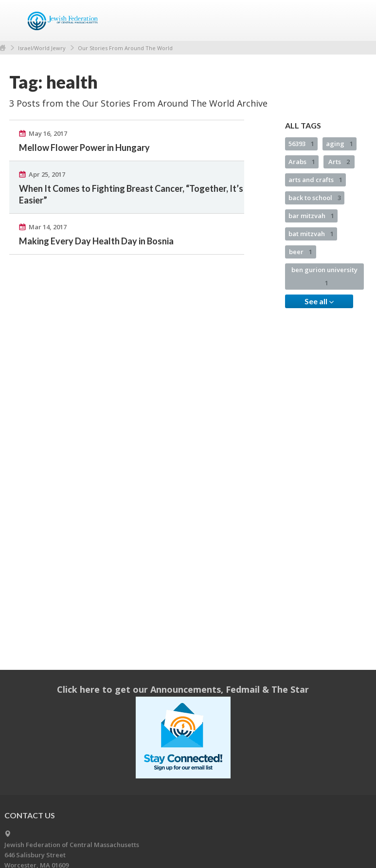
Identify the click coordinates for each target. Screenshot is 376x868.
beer (301, 252)
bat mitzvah (311, 234)
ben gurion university (324, 276)
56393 (301, 144)
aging (340, 144)
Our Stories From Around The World (125, 48)
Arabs (302, 162)
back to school (315, 198)
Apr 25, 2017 (47, 174)
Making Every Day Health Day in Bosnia (96, 241)
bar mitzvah (311, 216)
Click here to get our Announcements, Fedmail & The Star (183, 689)
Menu (356, 20)
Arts (339, 162)
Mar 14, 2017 (48, 227)
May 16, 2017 (48, 133)
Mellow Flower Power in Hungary (84, 148)
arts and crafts (315, 180)
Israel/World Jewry (42, 48)
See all (319, 301)
